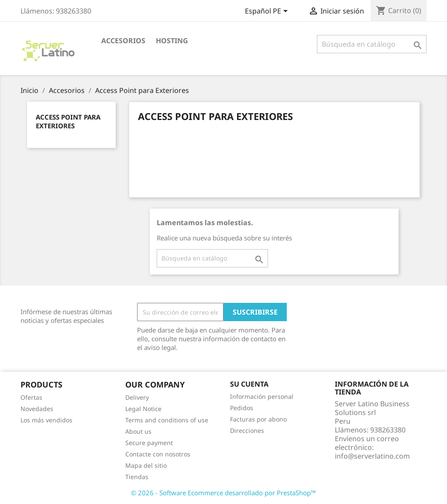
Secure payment (149, 443)
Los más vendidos (46, 420)
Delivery (137, 397)
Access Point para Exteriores (68, 121)
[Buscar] (372, 44)
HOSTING (172, 41)
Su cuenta (249, 384)
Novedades (37, 409)
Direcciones (247, 430)
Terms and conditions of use (167, 420)
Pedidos (242, 408)
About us (138, 431)
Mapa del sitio (146, 465)
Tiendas (137, 477)
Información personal (262, 396)
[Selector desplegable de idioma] (268, 12)
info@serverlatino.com (372, 456)
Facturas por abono (258, 419)
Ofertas (31, 397)
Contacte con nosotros (158, 454)
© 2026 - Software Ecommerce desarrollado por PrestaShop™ (223, 493)
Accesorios (123, 41)
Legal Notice (143, 409)
